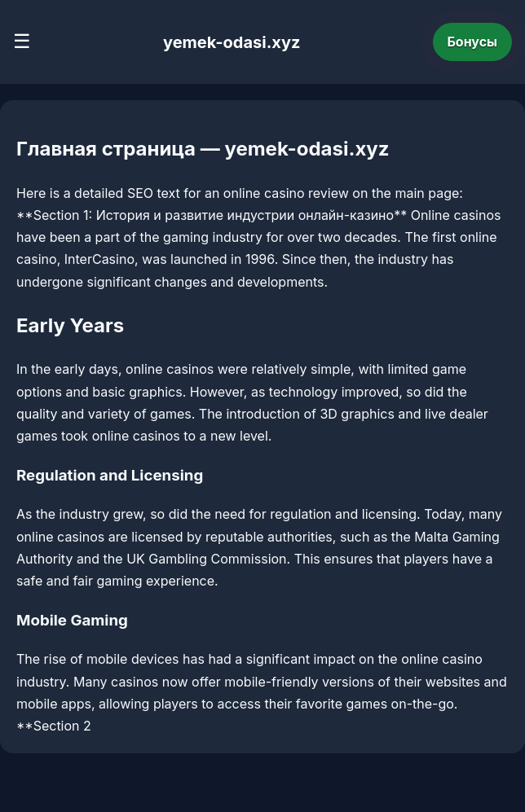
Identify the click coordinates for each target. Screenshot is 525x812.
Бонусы (473, 42)
